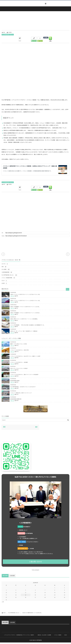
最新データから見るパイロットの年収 (19, 345)
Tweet (20, 41)
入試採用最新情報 (7, 274)
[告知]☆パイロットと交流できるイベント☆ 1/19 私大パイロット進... (25, 302)
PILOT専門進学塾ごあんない (8, 35)
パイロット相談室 (58, 636)
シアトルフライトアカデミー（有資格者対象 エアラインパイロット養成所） (19, 636)
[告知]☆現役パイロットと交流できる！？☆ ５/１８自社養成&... (24, 320)
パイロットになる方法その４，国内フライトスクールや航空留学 (24, 376)
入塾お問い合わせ (36, 563)
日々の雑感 (6, 271)
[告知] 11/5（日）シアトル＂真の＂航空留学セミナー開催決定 (24, 333)
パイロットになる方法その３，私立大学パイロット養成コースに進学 (25, 358)
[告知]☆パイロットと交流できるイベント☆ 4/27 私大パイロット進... (25, 296)
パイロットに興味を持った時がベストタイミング (21, 394)
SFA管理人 (10, 32)
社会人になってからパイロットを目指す (19, 370)
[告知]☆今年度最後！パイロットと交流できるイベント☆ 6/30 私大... (25, 314)
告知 (4, 268)
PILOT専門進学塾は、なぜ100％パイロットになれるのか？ (23, 388)
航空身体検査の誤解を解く (16, 401)
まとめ (4, 282)
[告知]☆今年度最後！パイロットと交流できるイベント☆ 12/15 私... (25, 308)
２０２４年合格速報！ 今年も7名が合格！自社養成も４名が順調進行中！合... (27, 327)
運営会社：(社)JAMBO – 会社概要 (44, 636)
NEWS (66, 636)
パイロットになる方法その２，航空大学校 (19, 352)
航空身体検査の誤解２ (15, 382)
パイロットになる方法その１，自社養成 (19, 364)
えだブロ (5, 265)
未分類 (4, 285)
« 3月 (3, 603)
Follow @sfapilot (35, 571)
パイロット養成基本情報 (8, 279)
